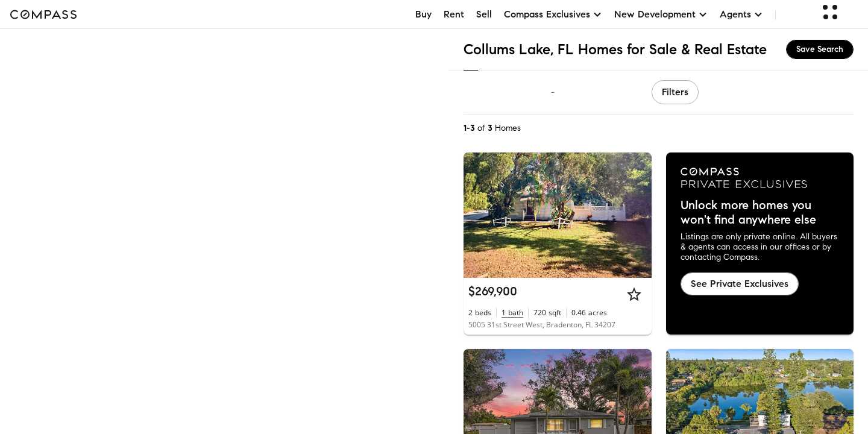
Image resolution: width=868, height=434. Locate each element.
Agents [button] (741, 14)
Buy (423, 14)
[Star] (634, 294)
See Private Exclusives (740, 284)
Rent (454, 14)
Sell (484, 14)
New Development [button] (661, 14)
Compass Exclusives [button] (553, 14)
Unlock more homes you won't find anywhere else (748, 213)
